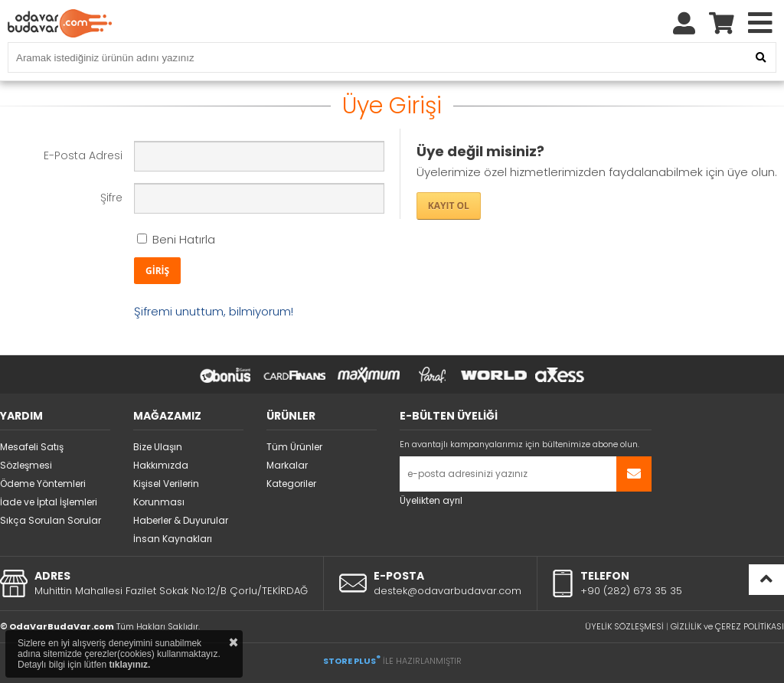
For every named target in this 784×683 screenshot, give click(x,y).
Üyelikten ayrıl (431, 500)
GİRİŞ (157, 271)
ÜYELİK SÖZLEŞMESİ (624, 626)
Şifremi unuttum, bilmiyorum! (214, 311)
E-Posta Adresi (83, 155)
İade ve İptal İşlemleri (49, 502)
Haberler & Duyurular (181, 520)
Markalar (287, 465)
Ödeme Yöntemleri (43, 484)
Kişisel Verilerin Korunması (166, 493)
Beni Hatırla (176, 239)
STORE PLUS (352, 661)
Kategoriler (291, 484)
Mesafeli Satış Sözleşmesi (32, 456)
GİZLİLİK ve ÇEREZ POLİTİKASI (727, 626)
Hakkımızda (161, 465)
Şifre (111, 198)
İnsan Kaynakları (173, 539)
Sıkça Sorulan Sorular (51, 520)
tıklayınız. (129, 665)
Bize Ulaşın (158, 447)
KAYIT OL (449, 206)
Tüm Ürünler (294, 447)
